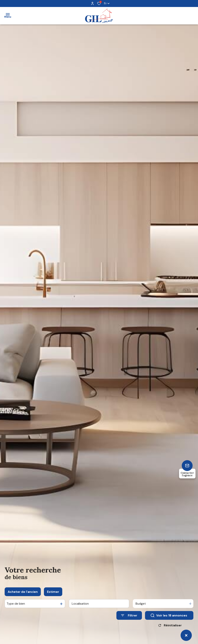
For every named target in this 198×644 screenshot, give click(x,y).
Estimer (53, 597)
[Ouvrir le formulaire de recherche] (129, 621)
